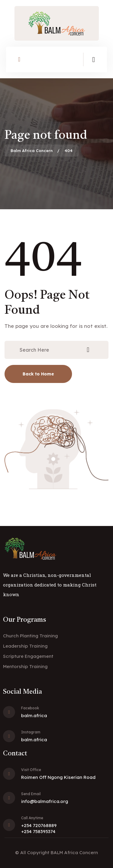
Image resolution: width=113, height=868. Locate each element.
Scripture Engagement (28, 656)
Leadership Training (25, 646)
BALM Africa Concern (74, 852)
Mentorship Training (25, 666)
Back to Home (38, 374)
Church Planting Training (30, 636)
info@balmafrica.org (45, 801)
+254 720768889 (39, 825)
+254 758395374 (38, 831)
